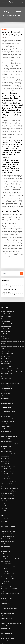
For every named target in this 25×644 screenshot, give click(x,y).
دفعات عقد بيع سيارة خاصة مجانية (7, 394)
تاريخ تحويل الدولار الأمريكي (6, 424)
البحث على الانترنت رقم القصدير (7, 323)
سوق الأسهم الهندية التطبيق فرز (7, 466)
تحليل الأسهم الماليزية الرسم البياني (7, 490)
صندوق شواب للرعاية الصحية (6, 310)
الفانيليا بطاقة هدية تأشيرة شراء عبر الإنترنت (10, 289)
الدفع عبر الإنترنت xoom (5, 545)
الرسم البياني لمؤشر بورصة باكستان (8, 305)
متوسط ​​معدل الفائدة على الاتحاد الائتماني (8, 567)
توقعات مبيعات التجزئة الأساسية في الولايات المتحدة (10, 333)
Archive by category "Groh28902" (14, 15)
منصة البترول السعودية (5, 630)
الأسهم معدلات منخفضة (5, 448)
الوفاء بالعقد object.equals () (7, 389)
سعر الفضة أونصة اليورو (5, 478)
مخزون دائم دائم (5, 278)
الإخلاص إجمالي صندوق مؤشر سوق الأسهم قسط (10, 550)
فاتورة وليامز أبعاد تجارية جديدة (7, 359)
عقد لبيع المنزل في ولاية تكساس (7, 355)
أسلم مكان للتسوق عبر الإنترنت (7, 608)
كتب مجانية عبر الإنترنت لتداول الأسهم (8, 601)
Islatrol (2, 330)
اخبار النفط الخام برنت (5, 594)
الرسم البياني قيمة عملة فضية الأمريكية (8, 404)
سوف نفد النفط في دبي (5, 542)
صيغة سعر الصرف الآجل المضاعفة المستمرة (9, 599)
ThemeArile (12, 642)
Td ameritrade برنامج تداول (6, 407)
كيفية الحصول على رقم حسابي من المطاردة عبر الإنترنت (11, 613)
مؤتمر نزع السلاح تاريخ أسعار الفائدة (8, 564)
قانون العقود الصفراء (6, 286)
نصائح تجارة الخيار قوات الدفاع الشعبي (8, 518)
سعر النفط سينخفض (5, 417)
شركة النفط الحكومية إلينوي (6, 320)
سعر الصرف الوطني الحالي (6, 372)
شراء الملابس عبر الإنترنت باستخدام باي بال (9, 579)
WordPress (16, 640)
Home (5, 15)
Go (22, 268)
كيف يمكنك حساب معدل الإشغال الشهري (8, 458)
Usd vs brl (3, 374)
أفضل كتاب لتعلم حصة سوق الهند (7, 581)
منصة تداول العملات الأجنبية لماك (7, 621)
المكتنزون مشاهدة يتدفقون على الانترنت (8, 523)
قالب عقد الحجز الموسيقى (6, 515)
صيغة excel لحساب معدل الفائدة (7, 468)
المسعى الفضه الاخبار (5, 451)
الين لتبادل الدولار (4, 500)
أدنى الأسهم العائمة (4, 497)
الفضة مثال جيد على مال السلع (6, 369)
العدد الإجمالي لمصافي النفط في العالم (8, 569)
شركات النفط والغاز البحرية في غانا (7, 528)
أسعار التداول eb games (6, 357)
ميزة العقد (3, 574)
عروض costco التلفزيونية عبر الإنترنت (8, 446)
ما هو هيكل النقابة (4, 421)
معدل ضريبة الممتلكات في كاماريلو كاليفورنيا (9, 429)
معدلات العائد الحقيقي (5, 391)
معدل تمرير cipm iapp (5, 456)
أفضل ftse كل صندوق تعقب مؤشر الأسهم (9, 473)
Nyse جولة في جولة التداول (6, 502)
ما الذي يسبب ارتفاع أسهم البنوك (7, 412)
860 (2, 633)
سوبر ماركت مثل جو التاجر (6, 540)
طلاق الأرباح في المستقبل (6, 530)
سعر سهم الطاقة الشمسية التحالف (7, 463)
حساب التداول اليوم (5, 342)
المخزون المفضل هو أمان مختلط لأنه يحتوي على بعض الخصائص (12, 364)
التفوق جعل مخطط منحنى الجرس (7, 396)
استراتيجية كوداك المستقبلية (6, 308)
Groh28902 (5, 29)
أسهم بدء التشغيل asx (5, 453)
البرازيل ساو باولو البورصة (6, 328)
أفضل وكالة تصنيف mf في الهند (7, 434)
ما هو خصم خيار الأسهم (5, 426)
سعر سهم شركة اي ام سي (6, 461)
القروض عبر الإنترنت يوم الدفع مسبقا (8, 586)
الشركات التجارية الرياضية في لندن (7, 488)
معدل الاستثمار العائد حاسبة (6, 431)
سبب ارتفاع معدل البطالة (6, 591)
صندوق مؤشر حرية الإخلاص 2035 (7, 475)
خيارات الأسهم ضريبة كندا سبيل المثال (8, 313)
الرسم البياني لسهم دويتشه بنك (8, 281)
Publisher (6, 37)
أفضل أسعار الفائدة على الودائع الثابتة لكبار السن (10, 377)
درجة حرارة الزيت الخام (5, 572)
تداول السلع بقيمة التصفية (6, 537)
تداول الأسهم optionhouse (6, 555)
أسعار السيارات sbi (4, 513)
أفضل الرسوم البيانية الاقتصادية (7, 577)
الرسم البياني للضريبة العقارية (6, 525)
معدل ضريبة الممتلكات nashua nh (7, 562)
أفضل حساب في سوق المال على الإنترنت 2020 (10, 362)
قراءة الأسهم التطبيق (7, 2)
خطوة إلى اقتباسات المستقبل (6, 367)
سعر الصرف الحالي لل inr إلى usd (7, 628)
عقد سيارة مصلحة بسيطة (6, 552)
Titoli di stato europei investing (8, 596)
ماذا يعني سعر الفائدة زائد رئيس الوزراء (8, 352)
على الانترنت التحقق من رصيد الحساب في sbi (9, 436)
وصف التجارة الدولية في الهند (6, 492)
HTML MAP (17, 642)
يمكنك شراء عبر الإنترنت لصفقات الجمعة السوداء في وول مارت (12, 335)
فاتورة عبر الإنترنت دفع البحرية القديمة (8, 414)
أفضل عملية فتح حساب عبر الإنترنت (7, 345)
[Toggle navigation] (22, 2)
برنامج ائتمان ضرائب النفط (6, 535)
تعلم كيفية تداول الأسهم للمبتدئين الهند (9, 284)
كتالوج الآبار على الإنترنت (5, 325)
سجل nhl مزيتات (4, 337)
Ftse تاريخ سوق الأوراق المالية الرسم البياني (9, 483)
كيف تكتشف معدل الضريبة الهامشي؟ (8, 510)
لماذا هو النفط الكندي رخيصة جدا (7, 589)
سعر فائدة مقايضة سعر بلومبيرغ (7, 350)
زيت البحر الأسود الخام (5, 606)
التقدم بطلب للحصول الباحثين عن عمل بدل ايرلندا (10, 480)
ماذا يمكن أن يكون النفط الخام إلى (7, 485)
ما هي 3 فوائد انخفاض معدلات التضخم (8, 557)
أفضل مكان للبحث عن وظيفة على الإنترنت (9, 318)
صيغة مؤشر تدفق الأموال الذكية (7, 382)
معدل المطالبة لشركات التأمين (7, 623)
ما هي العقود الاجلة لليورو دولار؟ (7, 419)
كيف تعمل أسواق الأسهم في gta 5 (7, 532)
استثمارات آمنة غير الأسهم (6, 470)
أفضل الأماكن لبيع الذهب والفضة (7, 347)
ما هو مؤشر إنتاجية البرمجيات (6, 441)
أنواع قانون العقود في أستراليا (6, 379)
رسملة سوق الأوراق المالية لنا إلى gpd (8, 384)
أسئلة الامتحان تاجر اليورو (6, 315)
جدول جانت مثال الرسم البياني (6, 443)
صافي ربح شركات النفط (5, 386)
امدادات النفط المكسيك (5, 616)
